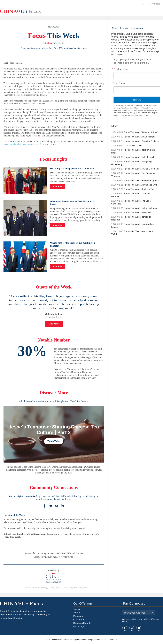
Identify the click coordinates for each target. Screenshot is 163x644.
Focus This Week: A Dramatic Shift (140, 185)
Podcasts (78, 616)
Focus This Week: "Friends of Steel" (141, 132)
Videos (77, 612)
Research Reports (82, 623)
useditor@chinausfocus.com (47, 557)
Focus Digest (80, 626)
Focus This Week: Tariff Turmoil (139, 157)
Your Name (119, 83)
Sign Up (137, 100)
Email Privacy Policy (148, 113)
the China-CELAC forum (34, 144)
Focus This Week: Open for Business (142, 141)
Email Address (122, 69)
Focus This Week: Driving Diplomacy (141, 169)
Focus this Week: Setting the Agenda (142, 180)
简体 (153, 4)
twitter (132, 628)
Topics (77, 609)
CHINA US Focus (20, 11)
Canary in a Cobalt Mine (80, 369)
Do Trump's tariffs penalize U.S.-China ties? (72, 169)
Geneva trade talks (12, 144)
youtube (139, 628)
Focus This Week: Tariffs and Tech (140, 208)
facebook (125, 628)
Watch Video (54, 441)
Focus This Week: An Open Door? (140, 137)
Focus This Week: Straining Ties (139, 189)
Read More (58, 186)
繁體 (158, 4)
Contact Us (112, 640)
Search (143, 4)
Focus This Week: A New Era (138, 212)
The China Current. (79, 401)
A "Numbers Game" (133, 145)
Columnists (79, 619)
